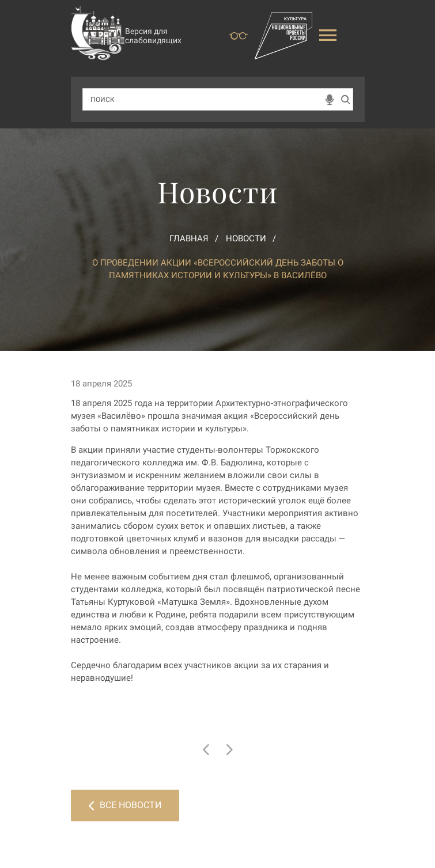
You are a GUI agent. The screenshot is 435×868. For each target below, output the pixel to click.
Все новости (125, 805)
